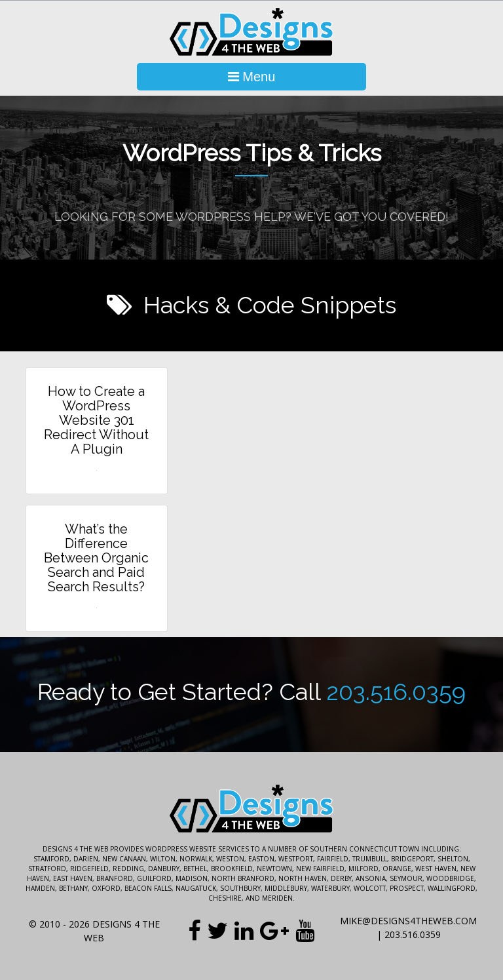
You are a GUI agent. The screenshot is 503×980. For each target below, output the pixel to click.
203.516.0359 (396, 692)
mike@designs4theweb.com (408, 921)
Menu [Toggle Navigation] (252, 77)
